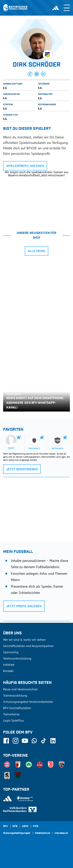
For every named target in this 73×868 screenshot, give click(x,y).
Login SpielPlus (14, 720)
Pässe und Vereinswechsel (20, 689)
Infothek (9, 665)
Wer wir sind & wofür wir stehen (24, 640)
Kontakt (8, 671)
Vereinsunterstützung (17, 658)
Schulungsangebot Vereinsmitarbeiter (28, 702)
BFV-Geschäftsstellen (17, 708)
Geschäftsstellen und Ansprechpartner (28, 646)
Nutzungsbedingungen (17, 833)
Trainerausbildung (15, 695)
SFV (5, 826)
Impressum (61, 833)
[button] (30, 74)
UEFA (25, 826)
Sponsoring (11, 652)
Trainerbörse (11, 714)
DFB (15, 826)
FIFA (36, 826)
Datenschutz (43, 833)
